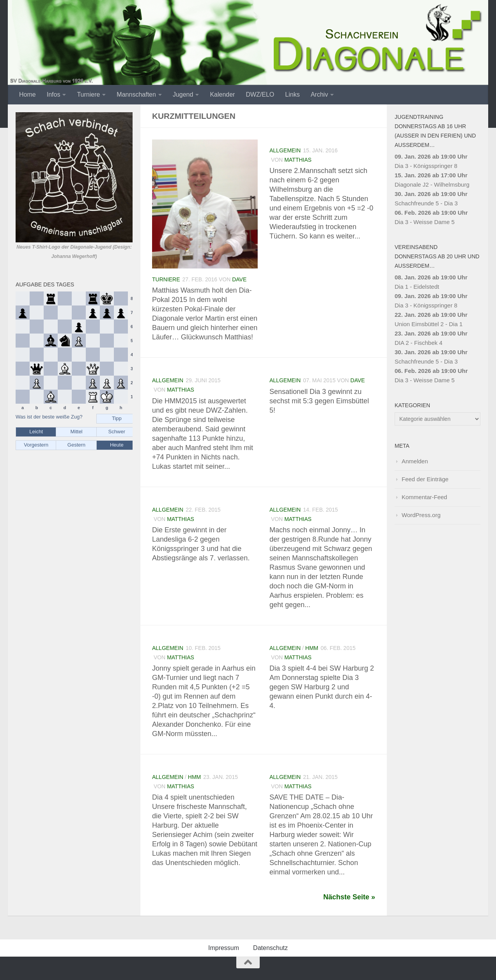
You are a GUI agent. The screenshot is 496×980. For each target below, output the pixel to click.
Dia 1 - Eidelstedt (417, 287)
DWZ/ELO (260, 94)
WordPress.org (421, 515)
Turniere (88, 94)
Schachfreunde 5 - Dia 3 (426, 203)
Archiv (319, 94)
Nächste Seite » (349, 897)
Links (292, 94)
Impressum (224, 948)
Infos (54, 94)
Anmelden (415, 461)
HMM (312, 648)
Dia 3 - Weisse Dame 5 (425, 222)
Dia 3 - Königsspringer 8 (426, 166)
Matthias (298, 160)
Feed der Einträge (425, 479)
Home (27, 94)
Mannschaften (136, 94)
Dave (239, 279)
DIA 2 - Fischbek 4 (419, 343)
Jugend (183, 94)
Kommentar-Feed (424, 497)
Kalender (222, 94)
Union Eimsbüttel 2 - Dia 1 (429, 324)
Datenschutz (270, 948)
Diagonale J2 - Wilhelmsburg (432, 185)
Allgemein (285, 150)
